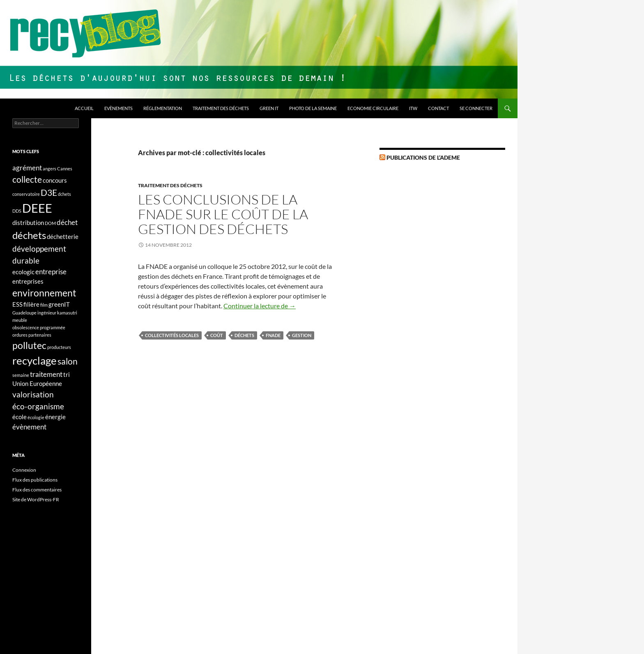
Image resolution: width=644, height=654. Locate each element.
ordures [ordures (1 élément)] (20, 335)
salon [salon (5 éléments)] (68, 361)
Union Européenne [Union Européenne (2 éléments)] (37, 384)
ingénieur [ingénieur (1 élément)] (47, 313)
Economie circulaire (373, 108)
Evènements (118, 108)
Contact (438, 108)
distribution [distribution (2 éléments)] (28, 223)
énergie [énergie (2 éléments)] (55, 417)
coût (217, 335)
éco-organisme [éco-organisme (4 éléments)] (38, 406)
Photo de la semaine (313, 108)
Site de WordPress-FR (36, 499)
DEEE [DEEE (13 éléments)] (37, 208)
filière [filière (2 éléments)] (31, 304)
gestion (302, 335)
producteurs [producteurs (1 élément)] (59, 347)
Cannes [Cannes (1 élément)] (65, 169)
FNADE (273, 335)
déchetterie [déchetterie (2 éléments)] (63, 237)
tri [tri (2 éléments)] (67, 375)
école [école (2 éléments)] (20, 417)
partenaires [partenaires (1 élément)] (40, 335)
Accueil (84, 108)
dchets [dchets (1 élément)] (64, 194)
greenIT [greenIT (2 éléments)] (59, 304)
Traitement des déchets (221, 108)
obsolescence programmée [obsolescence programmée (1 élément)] (39, 327)
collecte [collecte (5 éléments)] (27, 179)
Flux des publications (35, 480)
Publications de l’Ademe (423, 157)
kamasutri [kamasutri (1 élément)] (67, 313)
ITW (413, 108)
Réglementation (163, 108)
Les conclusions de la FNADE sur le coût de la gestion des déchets (223, 214)
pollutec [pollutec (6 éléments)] (29, 345)
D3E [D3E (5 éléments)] (49, 193)
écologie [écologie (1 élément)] (36, 417)
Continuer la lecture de (260, 306)
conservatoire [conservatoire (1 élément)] (26, 194)
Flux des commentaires (37, 490)
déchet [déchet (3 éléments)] (67, 222)
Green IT (269, 108)
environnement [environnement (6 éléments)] (44, 293)
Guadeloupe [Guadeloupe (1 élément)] (24, 313)
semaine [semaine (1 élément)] (21, 375)
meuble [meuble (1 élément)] (20, 320)
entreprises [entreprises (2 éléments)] (28, 281)
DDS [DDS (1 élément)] (17, 211)
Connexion (24, 470)
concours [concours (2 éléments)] (55, 180)
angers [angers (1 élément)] (49, 169)
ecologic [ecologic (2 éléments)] (23, 272)
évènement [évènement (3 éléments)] (29, 427)
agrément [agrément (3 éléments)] (27, 168)
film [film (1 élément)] (44, 305)
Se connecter (476, 108)
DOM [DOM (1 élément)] (50, 223)
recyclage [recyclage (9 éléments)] (34, 360)
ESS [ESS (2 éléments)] (17, 304)
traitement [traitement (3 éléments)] (46, 374)
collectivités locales (172, 335)
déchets (244, 335)
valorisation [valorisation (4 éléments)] (33, 394)
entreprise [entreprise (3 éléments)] (51, 272)
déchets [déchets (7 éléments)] (29, 235)
